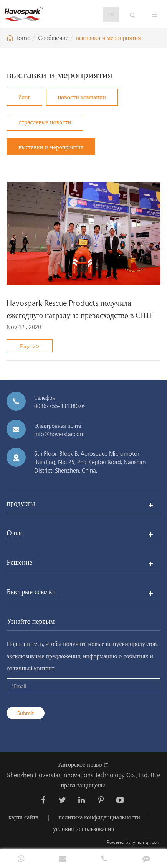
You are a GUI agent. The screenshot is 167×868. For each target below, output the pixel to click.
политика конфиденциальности (99, 817)
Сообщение (53, 37)
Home (22, 37)
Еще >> (30, 346)
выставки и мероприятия (108, 37)
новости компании (82, 97)
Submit (26, 713)
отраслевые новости (45, 122)
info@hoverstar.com (60, 434)
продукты (21, 503)
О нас (15, 533)
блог (24, 97)
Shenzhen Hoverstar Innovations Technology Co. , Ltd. (78, 775)
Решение (19, 562)
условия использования (83, 829)
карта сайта (23, 817)
